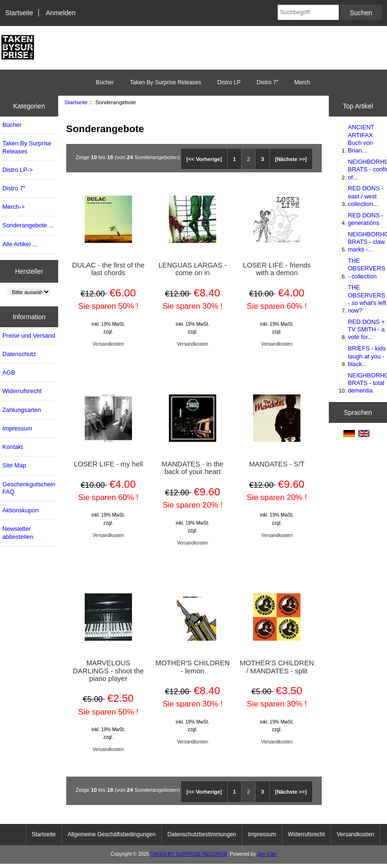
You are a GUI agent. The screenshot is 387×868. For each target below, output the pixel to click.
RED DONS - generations (365, 219)
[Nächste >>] (291, 159)
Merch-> (13, 207)
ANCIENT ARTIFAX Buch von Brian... (361, 139)
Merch (302, 82)
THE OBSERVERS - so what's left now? (367, 299)
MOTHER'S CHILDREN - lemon (193, 667)
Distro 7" (268, 82)
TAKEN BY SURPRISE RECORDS (189, 854)
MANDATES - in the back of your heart (193, 468)
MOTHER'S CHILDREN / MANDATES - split (277, 667)
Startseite (19, 13)
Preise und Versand (29, 336)
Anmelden (61, 13)
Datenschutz (19, 354)
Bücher (105, 82)
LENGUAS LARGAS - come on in (193, 269)
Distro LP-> (18, 170)
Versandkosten (108, 344)
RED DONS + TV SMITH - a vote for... (366, 329)
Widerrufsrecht (22, 391)
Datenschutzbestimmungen (202, 834)
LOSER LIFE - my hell (108, 464)
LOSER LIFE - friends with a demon (277, 269)
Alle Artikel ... (20, 244)
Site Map (14, 465)
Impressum (17, 428)
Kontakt (13, 447)
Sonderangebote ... (28, 225)
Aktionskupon (21, 510)
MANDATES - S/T (277, 464)
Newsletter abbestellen (18, 532)
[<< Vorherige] (204, 159)
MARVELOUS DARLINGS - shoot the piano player (108, 671)
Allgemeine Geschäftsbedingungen (112, 834)
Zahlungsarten (22, 410)
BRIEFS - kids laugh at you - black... (367, 356)
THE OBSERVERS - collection (366, 268)
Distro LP (229, 82)
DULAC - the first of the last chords (108, 269)
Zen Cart (267, 854)
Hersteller (29, 271)
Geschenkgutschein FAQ (29, 488)
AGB (9, 372)
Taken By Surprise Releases (165, 82)
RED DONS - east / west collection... (365, 196)
